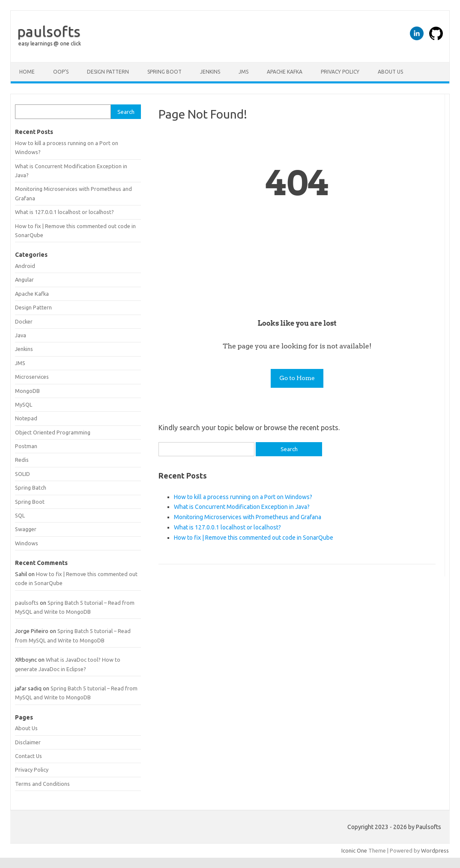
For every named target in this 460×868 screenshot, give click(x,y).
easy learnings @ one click (50, 43)
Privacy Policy (340, 72)
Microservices (32, 377)
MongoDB (27, 391)
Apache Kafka (285, 72)
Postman (26, 446)
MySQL (24, 404)
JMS (243, 72)
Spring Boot (164, 72)
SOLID (22, 474)
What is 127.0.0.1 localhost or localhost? (227, 527)
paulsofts (49, 31)
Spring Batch (31, 488)
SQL (20, 515)
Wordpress (435, 850)
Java (21, 335)
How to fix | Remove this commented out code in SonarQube (254, 538)
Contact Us (28, 756)
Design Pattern (108, 72)
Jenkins (210, 72)
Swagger (26, 529)
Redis (22, 460)
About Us (390, 72)
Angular (24, 279)
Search (126, 112)
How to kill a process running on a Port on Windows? (243, 497)
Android (25, 266)
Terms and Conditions (42, 784)
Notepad (26, 418)
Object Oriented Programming (53, 432)
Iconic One (354, 850)
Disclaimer (28, 742)
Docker (24, 321)
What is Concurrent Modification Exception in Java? (242, 507)
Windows (27, 543)
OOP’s (61, 72)
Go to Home (297, 378)
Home (27, 72)
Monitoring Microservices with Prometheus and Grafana (248, 517)
